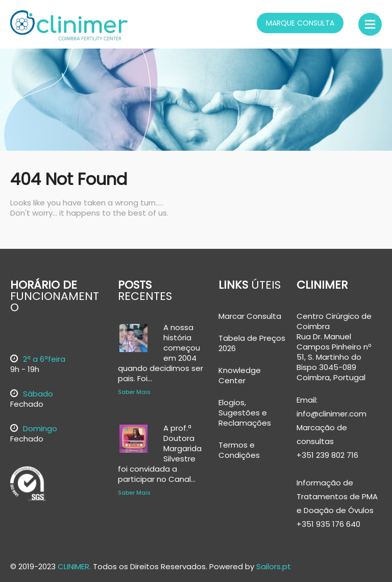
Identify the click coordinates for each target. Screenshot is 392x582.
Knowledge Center (240, 376)
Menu (370, 24)
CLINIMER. (74, 566)
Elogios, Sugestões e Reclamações (245, 413)
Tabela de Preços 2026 (252, 343)
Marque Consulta (300, 23)
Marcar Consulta (250, 316)
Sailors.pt (274, 566)
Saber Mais (134, 392)
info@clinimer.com (332, 414)
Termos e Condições (239, 450)
